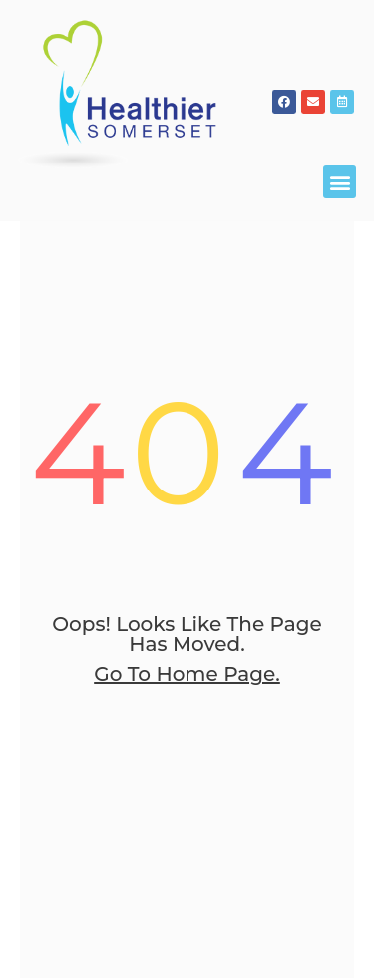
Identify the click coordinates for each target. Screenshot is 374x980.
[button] (340, 182)
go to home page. (187, 820)
